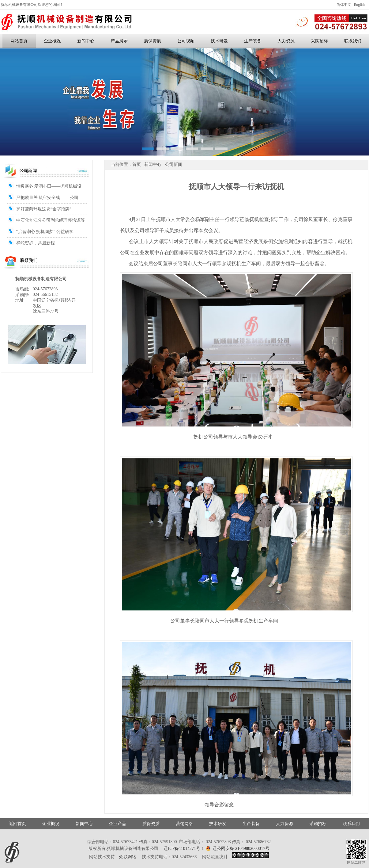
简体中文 (344, 5)
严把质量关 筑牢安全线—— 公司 (47, 198)
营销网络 (184, 824)
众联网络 (128, 857)
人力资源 (286, 41)
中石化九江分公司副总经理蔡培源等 (51, 220)
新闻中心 (86, 41)
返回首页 (17, 824)
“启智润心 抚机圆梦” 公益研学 (45, 232)
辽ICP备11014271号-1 (184, 849)
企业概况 (52, 41)
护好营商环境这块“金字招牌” (44, 209)
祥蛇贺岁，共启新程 (36, 243)
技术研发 (219, 41)
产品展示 (119, 41)
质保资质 (152, 41)
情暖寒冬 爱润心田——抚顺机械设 (49, 186)
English (360, 5)
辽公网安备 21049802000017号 (238, 848)
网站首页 (19, 41)
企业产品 (118, 824)
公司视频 (186, 41)
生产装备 (253, 41)
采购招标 (319, 41)
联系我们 (351, 824)
